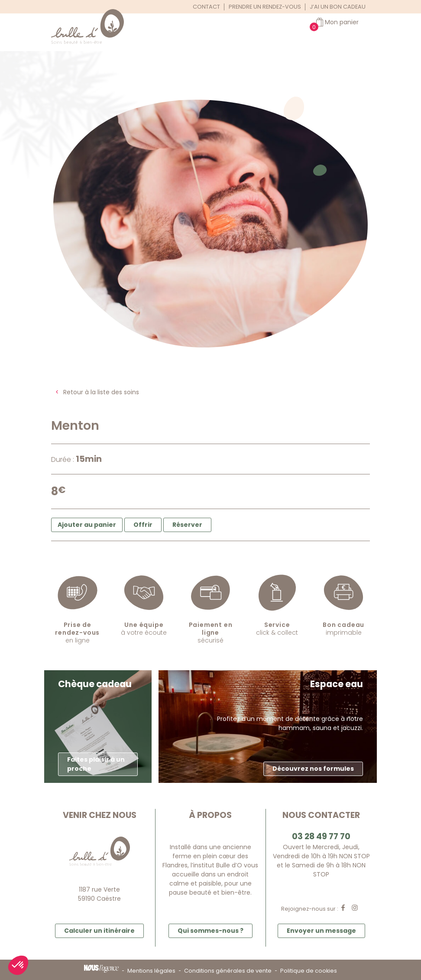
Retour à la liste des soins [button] (101, 392)
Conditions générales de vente (228, 971)
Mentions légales (151, 971)
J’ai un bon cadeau (338, 7)
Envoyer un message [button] (321, 931)
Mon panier (342, 22)
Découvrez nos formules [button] (313, 769)
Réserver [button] (187, 525)
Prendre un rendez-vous (265, 7)
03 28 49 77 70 (321, 836)
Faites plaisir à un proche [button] (96, 764)
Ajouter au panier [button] (87, 525)
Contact (206, 7)
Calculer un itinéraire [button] (99, 931)
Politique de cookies (309, 971)
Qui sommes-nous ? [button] (210, 931)
